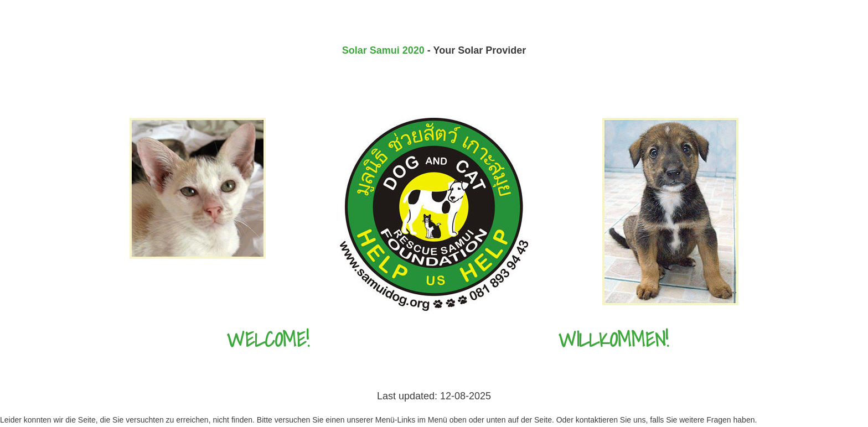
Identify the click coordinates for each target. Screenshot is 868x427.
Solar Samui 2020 (383, 50)
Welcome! (268, 340)
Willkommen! (614, 340)
